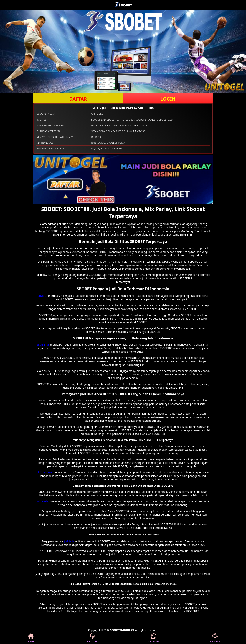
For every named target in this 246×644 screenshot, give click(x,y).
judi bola (69, 541)
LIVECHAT (215, 638)
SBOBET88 (43, 345)
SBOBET (43, 296)
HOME (31, 638)
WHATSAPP (154, 638)
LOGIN (168, 99)
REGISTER (92, 638)
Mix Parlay (43, 501)
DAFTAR (78, 99)
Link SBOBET (44, 472)
